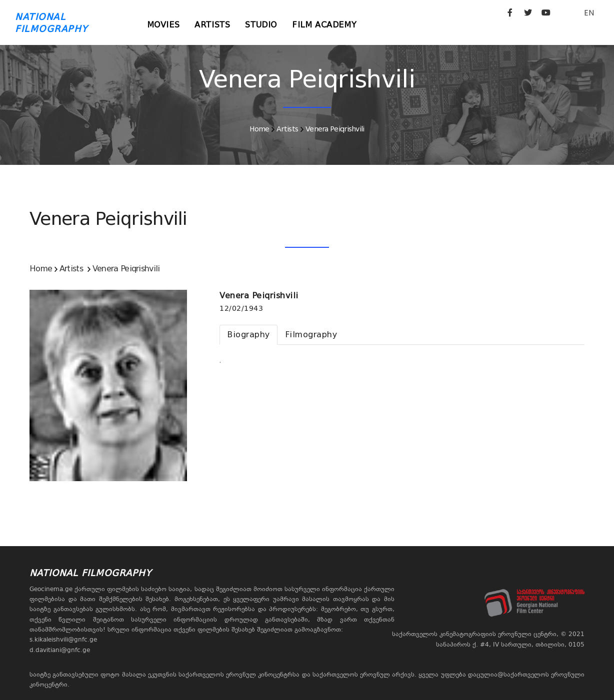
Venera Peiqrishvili (335, 129)
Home (259, 129)
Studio (261, 25)
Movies (163, 25)
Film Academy (324, 25)
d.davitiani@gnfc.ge (60, 650)
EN (589, 13)
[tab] (248, 335)
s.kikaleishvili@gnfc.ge (63, 640)
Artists (212, 25)
